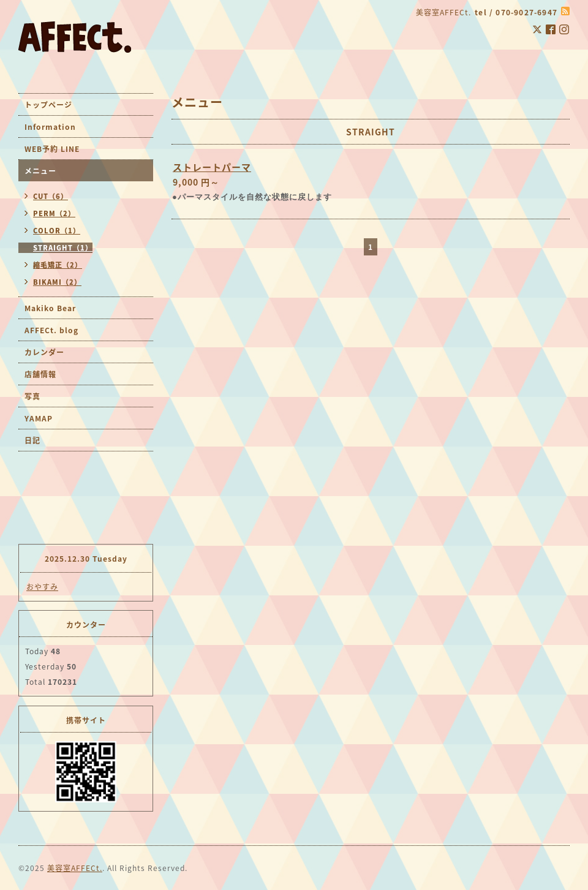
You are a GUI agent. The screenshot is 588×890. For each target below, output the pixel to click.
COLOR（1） (57, 231)
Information (50, 127)
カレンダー (44, 352)
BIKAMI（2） (57, 282)
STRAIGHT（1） (63, 248)
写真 (32, 396)
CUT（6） (51, 196)
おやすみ (42, 587)
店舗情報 (40, 374)
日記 (32, 440)
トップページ (48, 105)
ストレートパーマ (212, 167)
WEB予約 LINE (52, 149)
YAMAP (39, 418)
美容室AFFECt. (75, 868)
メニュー (40, 171)
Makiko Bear (50, 308)
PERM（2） (54, 213)
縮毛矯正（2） (58, 265)
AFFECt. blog (51, 330)
